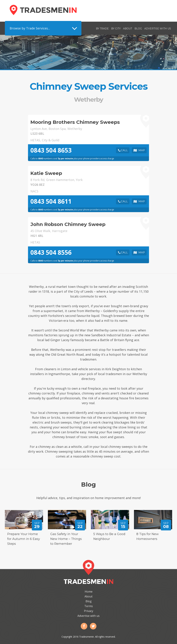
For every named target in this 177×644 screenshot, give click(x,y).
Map (142, 150)
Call (124, 150)
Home (89, 592)
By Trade (102, 29)
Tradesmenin (43, 10)
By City (116, 29)
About (128, 29)
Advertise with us (158, 29)
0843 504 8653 (51, 150)
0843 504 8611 (51, 201)
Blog (138, 29)
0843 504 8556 (51, 252)
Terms (89, 606)
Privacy (89, 611)
